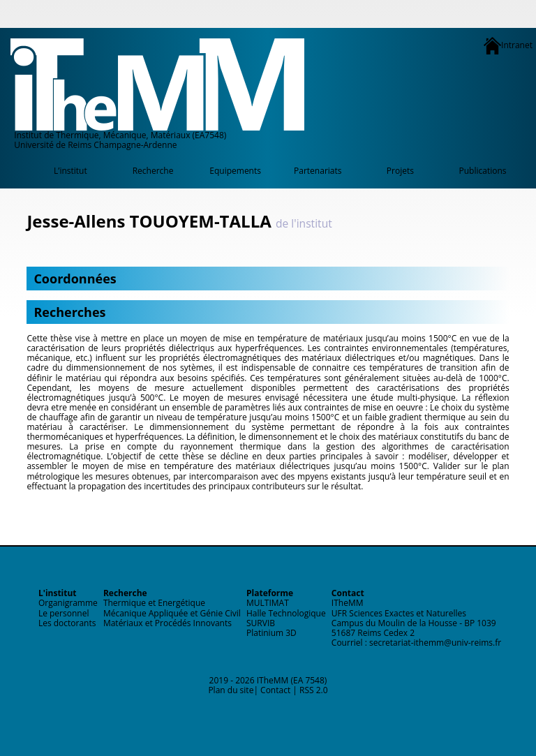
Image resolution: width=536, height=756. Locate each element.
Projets (400, 171)
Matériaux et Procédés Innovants (167, 623)
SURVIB (261, 623)
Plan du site (231, 690)
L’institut (70, 171)
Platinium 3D (271, 633)
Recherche (153, 171)
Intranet (508, 46)
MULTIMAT (268, 603)
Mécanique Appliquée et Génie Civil (172, 613)
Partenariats (318, 171)
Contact (275, 690)
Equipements (235, 171)
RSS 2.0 (314, 690)
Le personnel (64, 613)
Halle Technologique (286, 613)
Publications (483, 171)
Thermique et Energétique (154, 603)
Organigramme (68, 603)
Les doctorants (67, 623)
